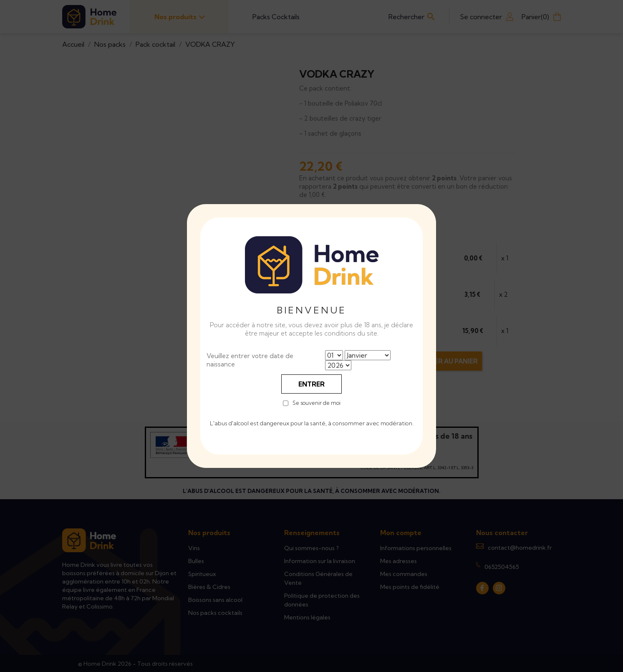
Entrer (311, 384)
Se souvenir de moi (317, 403)
